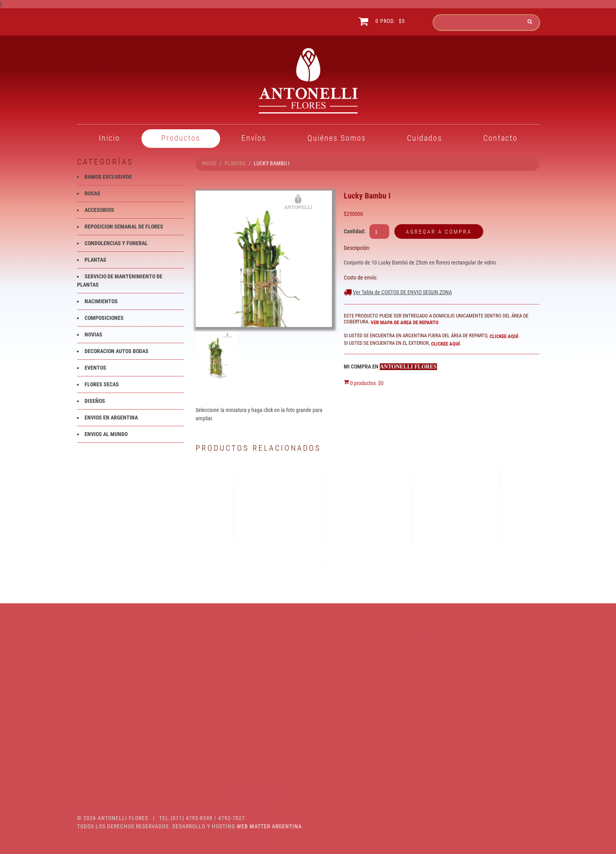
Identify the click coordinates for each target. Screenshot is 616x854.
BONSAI (412, 558)
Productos (181, 138)
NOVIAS (93, 334)
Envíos (254, 138)
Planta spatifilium (235, 558)
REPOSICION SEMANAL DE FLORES (124, 227)
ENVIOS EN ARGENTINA (111, 418)
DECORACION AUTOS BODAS (117, 351)
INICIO (209, 163)
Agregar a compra (439, 232)
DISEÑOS (95, 401)
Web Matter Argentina (269, 826)
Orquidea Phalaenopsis (501, 558)
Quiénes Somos (337, 138)
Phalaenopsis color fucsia (323, 558)
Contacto (500, 138)
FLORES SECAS (102, 384)
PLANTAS (235, 163)
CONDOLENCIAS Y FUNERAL (116, 243)
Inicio (109, 138)
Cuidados (425, 138)
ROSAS (92, 193)
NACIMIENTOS (101, 301)
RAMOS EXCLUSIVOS (108, 177)
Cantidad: (355, 231)
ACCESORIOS (99, 210)
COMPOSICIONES (104, 318)
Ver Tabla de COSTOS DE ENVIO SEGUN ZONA (402, 292)
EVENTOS (95, 368)
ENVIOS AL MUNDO (106, 434)
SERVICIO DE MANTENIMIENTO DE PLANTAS (124, 743)
